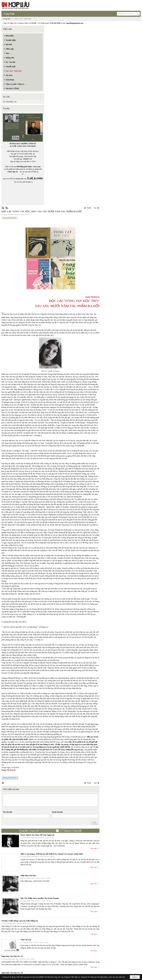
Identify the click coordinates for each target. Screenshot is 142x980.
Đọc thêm (94, 848)
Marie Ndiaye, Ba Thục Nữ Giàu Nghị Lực (38, 835)
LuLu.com (37, 167)
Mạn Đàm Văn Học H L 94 (12, 973)
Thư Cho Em (26, 940)
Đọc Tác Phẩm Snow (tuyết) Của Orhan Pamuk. (40, 898)
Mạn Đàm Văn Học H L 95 (12, 956)
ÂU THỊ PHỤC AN (10, 102)
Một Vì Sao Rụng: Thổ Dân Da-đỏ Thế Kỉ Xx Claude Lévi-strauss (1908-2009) (52, 854)
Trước (89, 208)
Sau (95, 208)
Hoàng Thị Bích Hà (10, 218)
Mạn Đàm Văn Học (28, 876)
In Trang (3, 783)
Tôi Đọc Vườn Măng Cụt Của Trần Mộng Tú (20, 921)
